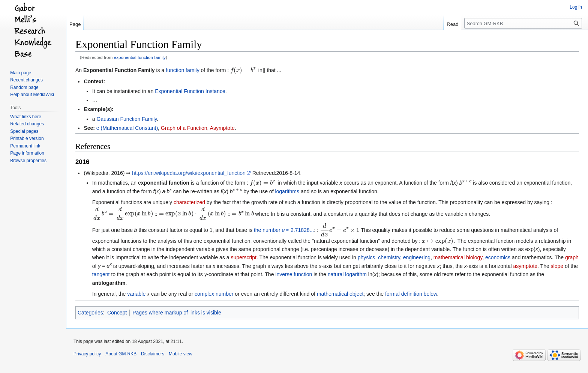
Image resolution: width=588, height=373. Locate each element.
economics (498, 257)
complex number (214, 294)
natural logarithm (347, 274)
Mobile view (181, 354)
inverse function (294, 274)
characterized (189, 202)
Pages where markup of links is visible (177, 313)
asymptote (525, 266)
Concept (117, 313)
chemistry (389, 257)
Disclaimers (153, 354)
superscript (243, 257)
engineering (417, 257)
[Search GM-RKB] (523, 23)
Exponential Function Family (119, 70)
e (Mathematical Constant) (127, 128)
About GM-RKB (121, 354)
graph (572, 257)
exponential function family (140, 57)
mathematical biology (458, 257)
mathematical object (340, 294)
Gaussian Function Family (127, 119)
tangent (101, 274)
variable (136, 294)
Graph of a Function (184, 128)
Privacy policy (87, 354)
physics (367, 257)
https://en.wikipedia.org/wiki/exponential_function (189, 173)
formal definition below (411, 294)
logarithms (287, 191)
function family (182, 70)
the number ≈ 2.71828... (284, 230)
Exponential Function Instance (190, 91)
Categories (90, 313)
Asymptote (222, 128)
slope (557, 266)
